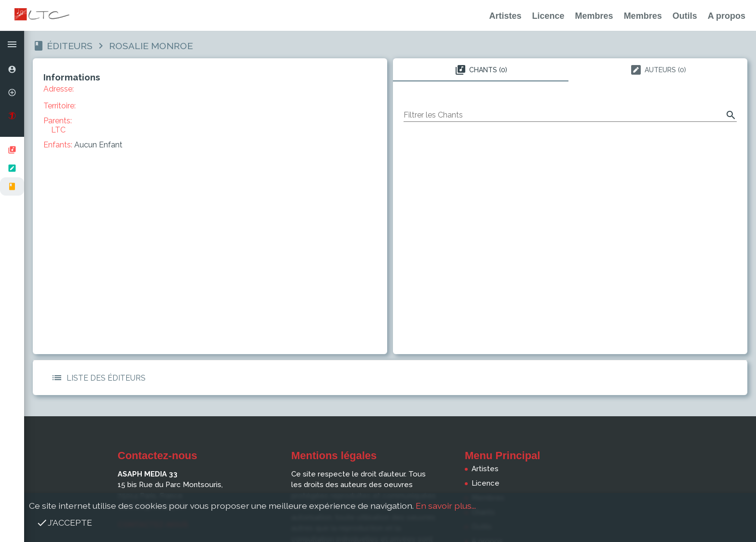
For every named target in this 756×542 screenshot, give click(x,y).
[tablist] (570, 70)
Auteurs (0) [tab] (658, 70)
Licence (548, 16)
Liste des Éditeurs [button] (96, 378)
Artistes (506, 16)
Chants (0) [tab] (481, 70)
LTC (58, 130)
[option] (12, 69)
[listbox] (12, 168)
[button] (12, 44)
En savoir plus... (446, 506)
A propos (727, 16)
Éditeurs (70, 46)
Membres (594, 16)
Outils (685, 16)
